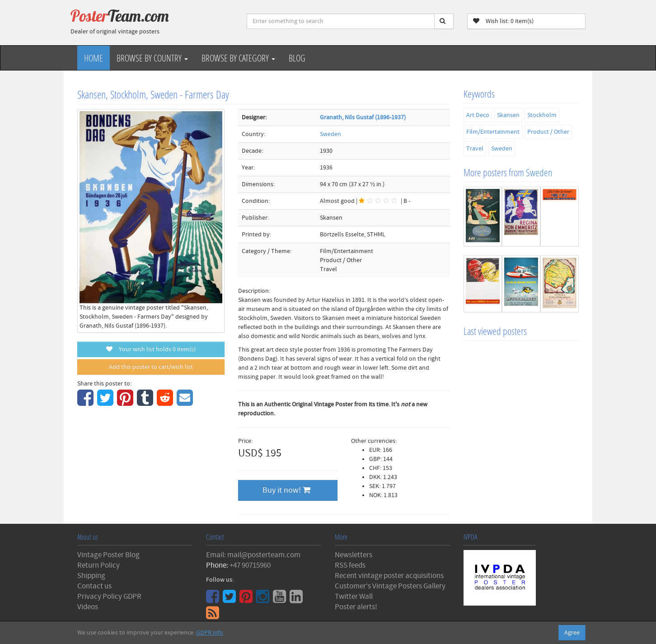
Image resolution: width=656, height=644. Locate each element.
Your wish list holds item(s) (151, 349)
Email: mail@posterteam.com (253, 555)
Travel (475, 149)
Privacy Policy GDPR (109, 597)
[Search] (444, 21)
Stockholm (542, 115)
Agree (572, 633)
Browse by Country (152, 58)
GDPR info (210, 633)
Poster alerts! (356, 607)
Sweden (330, 134)
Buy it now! (286, 490)
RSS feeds (350, 565)
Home (94, 58)
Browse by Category (238, 58)
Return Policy (98, 565)
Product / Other (548, 132)
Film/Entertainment (493, 132)
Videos (88, 607)
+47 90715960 (250, 565)
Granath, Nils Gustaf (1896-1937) (363, 118)
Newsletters (354, 555)
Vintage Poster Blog (108, 555)
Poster (120, 16)
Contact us (94, 586)
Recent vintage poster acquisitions (389, 576)
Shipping (91, 576)
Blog (297, 58)
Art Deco (478, 115)
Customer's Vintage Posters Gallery (390, 586)
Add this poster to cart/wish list (151, 367)
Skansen (508, 115)
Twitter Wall (354, 597)
